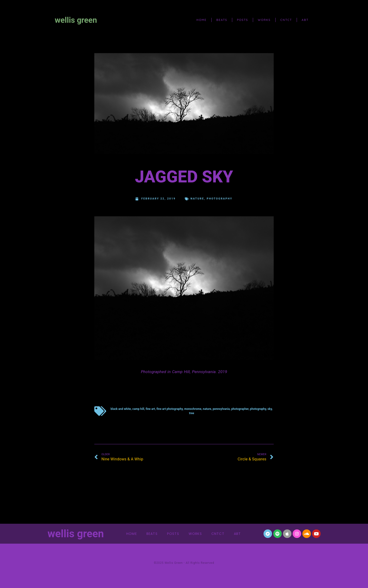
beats (222, 20)
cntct (286, 20)
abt (305, 20)
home (202, 20)
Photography (219, 199)
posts (243, 20)
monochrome (193, 409)
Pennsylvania (221, 409)
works (264, 20)
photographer (240, 409)
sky (270, 409)
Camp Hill (138, 409)
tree (192, 413)
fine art (150, 409)
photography (258, 409)
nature (197, 199)
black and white (121, 409)
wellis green (76, 20)
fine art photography (170, 409)
